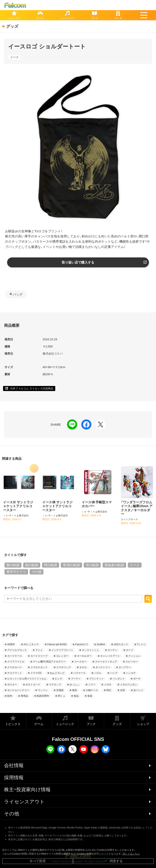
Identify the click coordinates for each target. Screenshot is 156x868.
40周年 (11, 644)
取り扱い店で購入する (78, 262)
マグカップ (55, 685)
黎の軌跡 (13, 565)
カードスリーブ (39, 656)
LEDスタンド (121, 644)
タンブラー (125, 667)
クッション (134, 656)
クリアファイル (16, 662)
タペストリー (103, 667)
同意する (114, 861)
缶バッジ (138, 690)
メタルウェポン (129, 685)
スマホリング (64, 667)
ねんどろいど (57, 673)
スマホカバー (15, 667)
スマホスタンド (39, 667)
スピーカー (132, 662)
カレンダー (62, 656)
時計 (109, 690)
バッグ (18, 294)
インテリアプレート (62, 650)
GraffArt (101, 644)
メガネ (108, 685)
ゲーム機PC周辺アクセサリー (49, 662)
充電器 (60, 690)
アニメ (39, 650)
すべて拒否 (38, 861)
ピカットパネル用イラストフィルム (27, 679)
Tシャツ (141, 644)
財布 (10, 696)
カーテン (113, 650)
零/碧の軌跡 (71, 565)
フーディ (76, 679)
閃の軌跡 (51, 565)
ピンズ (58, 679)
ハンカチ (131, 673)
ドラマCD (36, 673)
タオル (83, 667)
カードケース (15, 656)
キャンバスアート (110, 656)
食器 (90, 696)
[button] (144, 15)
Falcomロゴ (82, 644)
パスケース (79, 673)
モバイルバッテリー (18, 690)
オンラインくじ (90, 650)
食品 (76, 696)
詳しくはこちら (131, 854)
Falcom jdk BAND (57, 644)
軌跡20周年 (43, 696)
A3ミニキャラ (31, 644)
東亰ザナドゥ (16, 572)
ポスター (12, 685)
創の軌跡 (32, 565)
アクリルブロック (17, 650)
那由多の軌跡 (114, 565)
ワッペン (43, 690)
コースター (80, 662)
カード (130, 650)
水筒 (122, 690)
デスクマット (15, 673)
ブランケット (96, 679)
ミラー (92, 685)
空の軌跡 (92, 565)
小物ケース (92, 690)
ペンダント (119, 679)
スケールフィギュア (106, 662)
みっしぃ (75, 685)
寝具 (75, 690)
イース (14, 57)
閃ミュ (62, 696)
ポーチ (137, 679)
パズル (98, 673)
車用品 (24, 696)
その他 (37, 572)
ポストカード (33, 685)
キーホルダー (84, 656)
